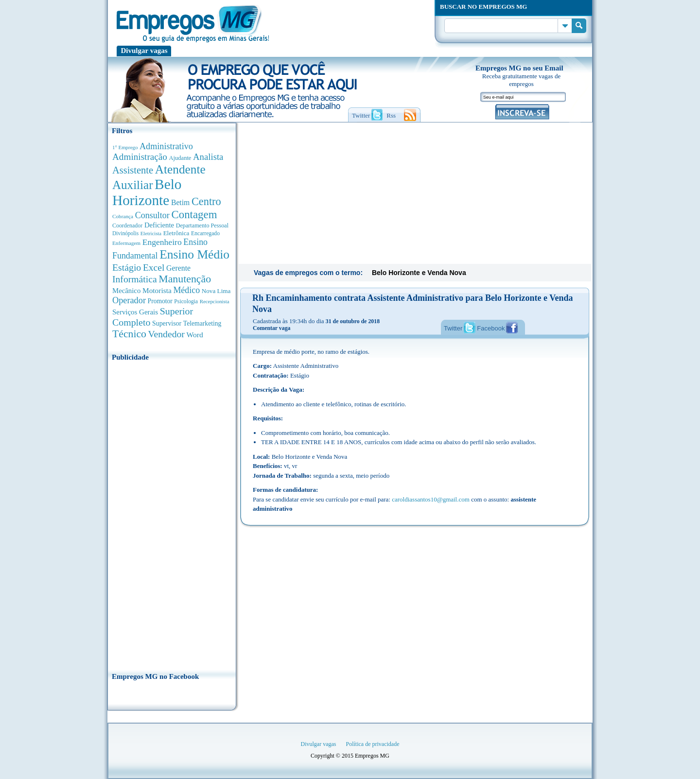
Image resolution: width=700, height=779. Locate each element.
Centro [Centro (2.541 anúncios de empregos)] (206, 201)
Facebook (491, 328)
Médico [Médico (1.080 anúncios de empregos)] (186, 290)
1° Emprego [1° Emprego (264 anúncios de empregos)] (125, 147)
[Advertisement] (172, 514)
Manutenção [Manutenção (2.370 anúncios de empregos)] (185, 279)
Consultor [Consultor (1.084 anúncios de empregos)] (152, 215)
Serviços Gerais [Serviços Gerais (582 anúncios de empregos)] (135, 312)
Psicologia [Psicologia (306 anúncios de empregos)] (186, 302)
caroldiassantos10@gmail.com (431, 499)
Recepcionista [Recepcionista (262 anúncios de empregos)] (215, 301)
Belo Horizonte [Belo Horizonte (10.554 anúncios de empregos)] (147, 192)
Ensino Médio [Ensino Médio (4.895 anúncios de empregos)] (194, 254)
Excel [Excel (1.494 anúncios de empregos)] (154, 268)
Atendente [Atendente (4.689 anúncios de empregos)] (180, 169)
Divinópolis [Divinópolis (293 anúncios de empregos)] (125, 233)
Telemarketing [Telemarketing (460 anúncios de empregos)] (202, 323)
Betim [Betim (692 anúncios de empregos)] (180, 202)
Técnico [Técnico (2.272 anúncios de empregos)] (129, 334)
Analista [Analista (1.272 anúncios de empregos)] (208, 157)
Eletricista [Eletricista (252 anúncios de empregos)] (151, 234)
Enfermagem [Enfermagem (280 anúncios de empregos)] (126, 243)
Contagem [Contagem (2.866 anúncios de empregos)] (194, 215)
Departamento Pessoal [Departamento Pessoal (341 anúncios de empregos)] (202, 225)
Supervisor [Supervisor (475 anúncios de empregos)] (167, 323)
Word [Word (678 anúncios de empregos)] (194, 335)
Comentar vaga (271, 328)
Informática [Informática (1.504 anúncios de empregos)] (135, 279)
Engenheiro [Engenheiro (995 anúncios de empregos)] (162, 242)
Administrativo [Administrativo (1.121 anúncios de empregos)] (166, 146)
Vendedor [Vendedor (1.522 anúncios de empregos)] (166, 334)
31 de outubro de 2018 (353, 321)
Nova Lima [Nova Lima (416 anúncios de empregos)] (216, 291)
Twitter (453, 328)
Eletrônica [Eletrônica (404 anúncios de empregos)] (176, 233)
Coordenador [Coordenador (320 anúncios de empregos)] (127, 225)
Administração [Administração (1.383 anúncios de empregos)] (140, 157)
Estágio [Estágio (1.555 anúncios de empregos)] (127, 267)
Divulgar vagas (144, 51)
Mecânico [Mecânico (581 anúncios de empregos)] (126, 291)
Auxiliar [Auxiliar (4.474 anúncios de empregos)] (132, 185)
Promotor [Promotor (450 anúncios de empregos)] (160, 301)
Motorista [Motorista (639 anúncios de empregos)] (157, 290)
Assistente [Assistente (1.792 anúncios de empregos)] (133, 170)
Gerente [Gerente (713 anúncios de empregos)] (178, 268)
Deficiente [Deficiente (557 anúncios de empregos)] (159, 225)
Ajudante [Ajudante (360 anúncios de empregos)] (180, 158)
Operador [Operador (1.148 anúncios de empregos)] (129, 300)
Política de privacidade (373, 744)
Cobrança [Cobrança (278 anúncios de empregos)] (123, 216)
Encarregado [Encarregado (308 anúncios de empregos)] (205, 234)
